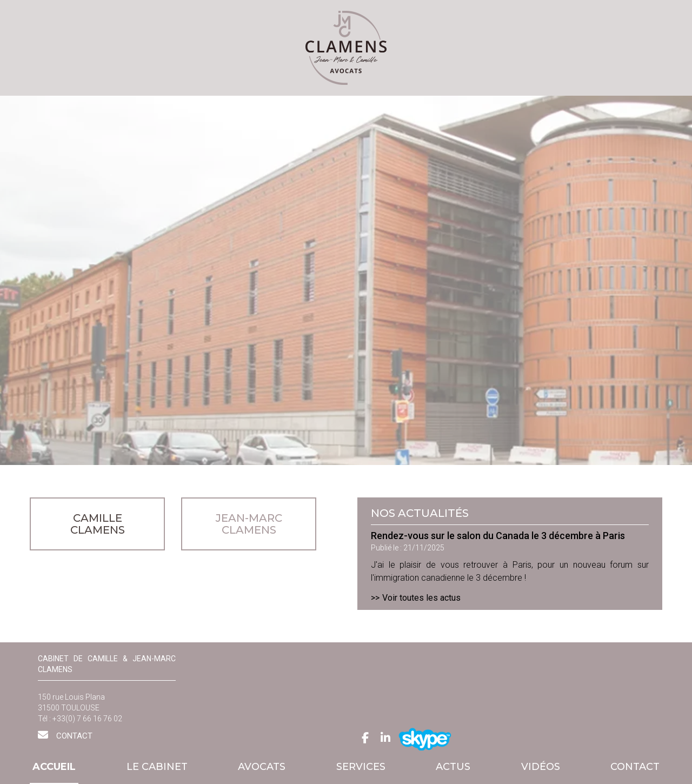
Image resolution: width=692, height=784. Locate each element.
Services (361, 767)
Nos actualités (420, 513)
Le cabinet (157, 767)
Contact (635, 767)
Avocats (262, 767)
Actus (453, 767)
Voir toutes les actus (421, 598)
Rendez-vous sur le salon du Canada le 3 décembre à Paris (498, 536)
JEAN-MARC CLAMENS (249, 524)
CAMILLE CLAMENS (98, 524)
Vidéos (541, 767)
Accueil (54, 767)
